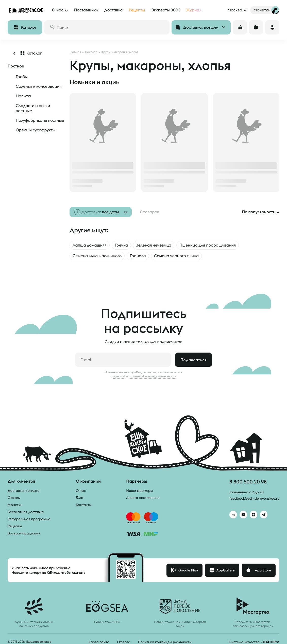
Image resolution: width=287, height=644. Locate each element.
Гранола (138, 256)
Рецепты (15, 526)
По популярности (259, 212)
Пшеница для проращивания (208, 245)
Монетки (15, 505)
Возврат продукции (24, 533)
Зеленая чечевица (154, 245)
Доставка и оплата (24, 491)
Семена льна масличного (97, 256)
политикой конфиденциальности (153, 376)
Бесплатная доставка (26, 512)
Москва (235, 10)
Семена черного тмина (176, 256)
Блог (80, 498)
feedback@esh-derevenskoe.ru (254, 498)
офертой (119, 376)
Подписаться (193, 360)
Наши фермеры (139, 491)
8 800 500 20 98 (248, 482)
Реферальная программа (29, 519)
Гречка (121, 245)
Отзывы (14, 498)
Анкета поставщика (143, 498)
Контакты (84, 505)
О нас (81, 491)
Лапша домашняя (90, 245)
